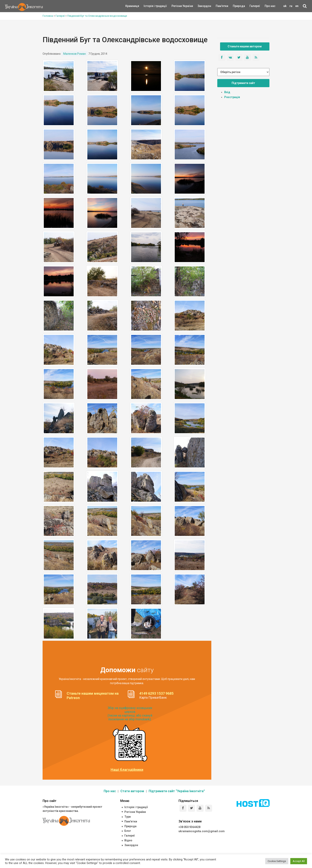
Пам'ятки (219, 6)
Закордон (201, 6)
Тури (128, 817)
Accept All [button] (299, 861)
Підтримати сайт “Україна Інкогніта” (177, 791)
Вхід (227, 92)
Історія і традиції (150, 6)
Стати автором (132, 791)
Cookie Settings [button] (277, 861)
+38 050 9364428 (189, 827)
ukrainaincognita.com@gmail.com (202, 831)
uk (285, 6)
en (297, 6)
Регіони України (177, 6)
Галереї (255, 6)
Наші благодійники (127, 770)
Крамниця (132, 6)
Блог (128, 831)
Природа (236, 6)
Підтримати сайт (243, 83)
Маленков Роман (75, 54)
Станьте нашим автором (245, 46)
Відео (128, 840)
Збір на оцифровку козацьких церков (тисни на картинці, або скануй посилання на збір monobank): (130, 714)
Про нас (270, 6)
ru (291, 6)
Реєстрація (232, 97)
